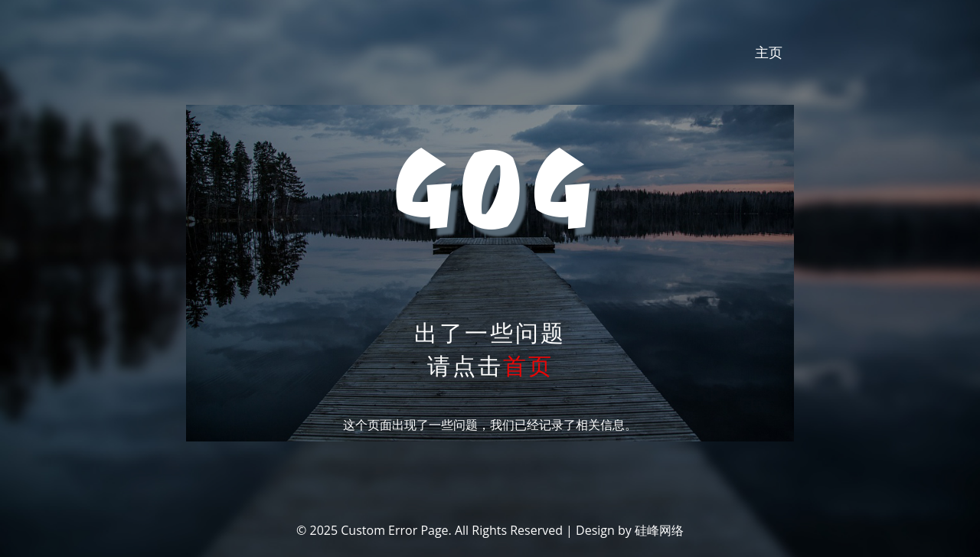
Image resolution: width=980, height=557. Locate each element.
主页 (769, 52)
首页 (528, 365)
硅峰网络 (659, 530)
